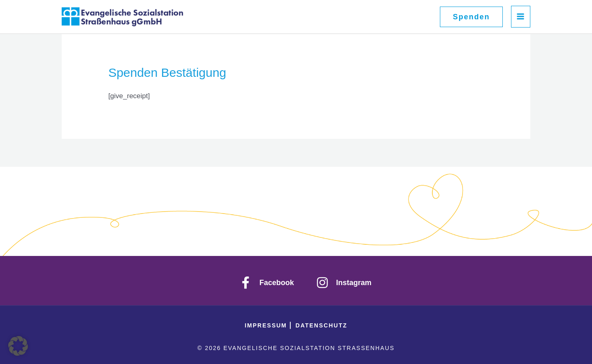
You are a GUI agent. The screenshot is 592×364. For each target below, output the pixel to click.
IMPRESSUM (267, 325)
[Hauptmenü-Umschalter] (521, 17)
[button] (471, 17)
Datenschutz (321, 325)
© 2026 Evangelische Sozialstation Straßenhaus (296, 348)
